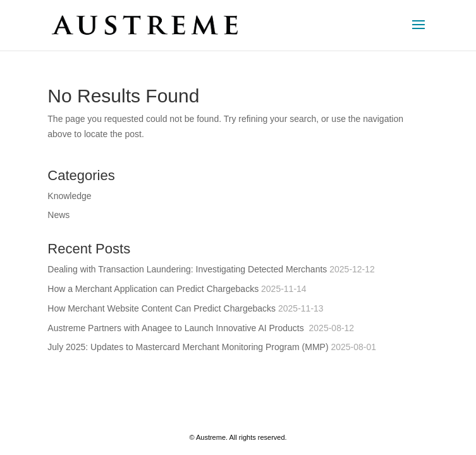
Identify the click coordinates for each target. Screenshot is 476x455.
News (58, 215)
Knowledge (69, 196)
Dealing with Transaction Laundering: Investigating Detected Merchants (187, 269)
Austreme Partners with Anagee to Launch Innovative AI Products (177, 328)
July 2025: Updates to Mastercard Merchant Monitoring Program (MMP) (188, 347)
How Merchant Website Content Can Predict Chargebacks (162, 308)
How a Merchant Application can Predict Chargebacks (153, 289)
